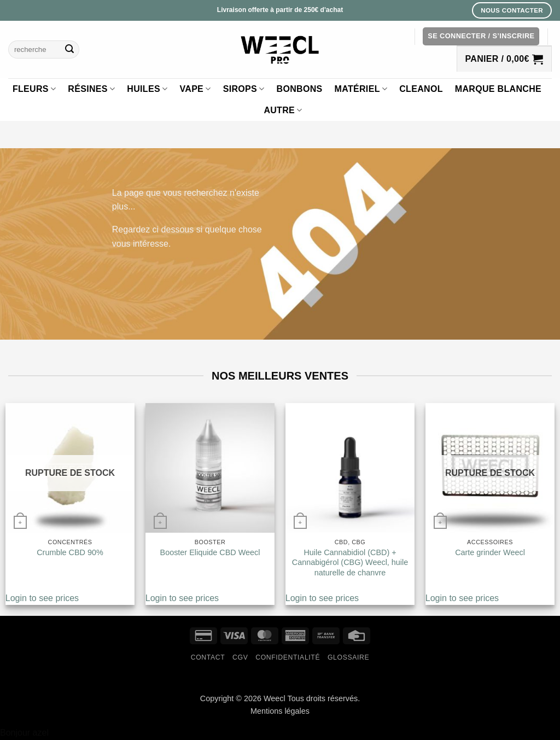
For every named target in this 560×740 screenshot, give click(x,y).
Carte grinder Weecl (490, 552)
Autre (283, 110)
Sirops (244, 89)
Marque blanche (498, 89)
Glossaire (348, 657)
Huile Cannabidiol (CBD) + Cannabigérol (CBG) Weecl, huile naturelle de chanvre (350, 563)
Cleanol (421, 89)
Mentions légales (280, 711)
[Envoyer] (69, 50)
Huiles (147, 89)
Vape (195, 89)
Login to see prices (42, 598)
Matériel (361, 89)
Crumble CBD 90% (70, 552)
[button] (481, 36)
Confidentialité (288, 657)
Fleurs (34, 89)
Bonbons (300, 89)
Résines (91, 89)
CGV (240, 657)
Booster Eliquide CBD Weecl (210, 552)
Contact (208, 657)
